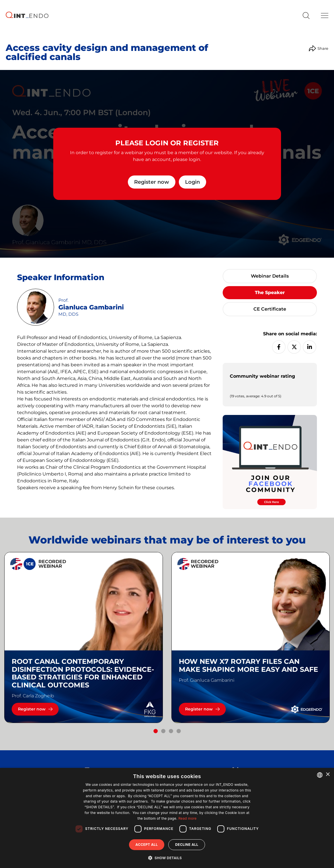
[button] (156, 731)
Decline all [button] (187, 845)
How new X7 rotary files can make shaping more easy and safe (248, 665)
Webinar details (270, 276)
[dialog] (167, 818)
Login (192, 182)
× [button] (328, 775)
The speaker (270, 293)
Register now (152, 182)
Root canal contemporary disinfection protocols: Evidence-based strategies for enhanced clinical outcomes (83, 673)
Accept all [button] (147, 845)
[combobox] (320, 775)
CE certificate (270, 309)
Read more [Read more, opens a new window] (187, 818)
